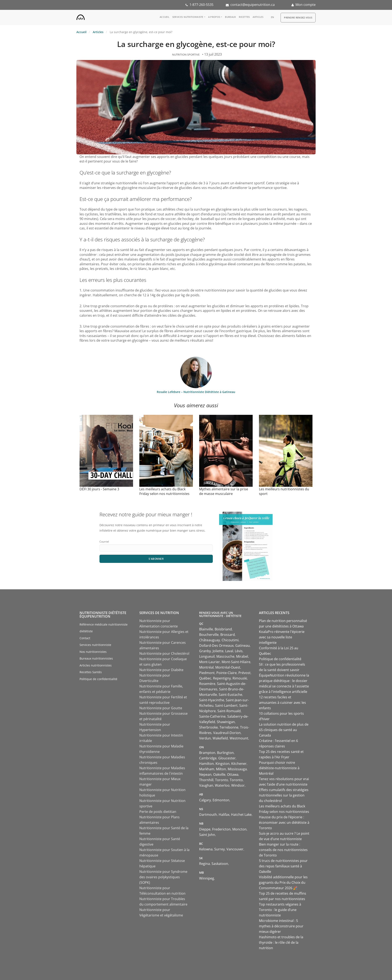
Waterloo (222, 785)
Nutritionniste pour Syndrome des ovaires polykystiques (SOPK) (163, 877)
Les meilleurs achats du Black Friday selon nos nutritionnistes (164, 491)
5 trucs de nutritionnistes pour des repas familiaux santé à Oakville (283, 866)
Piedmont (207, 673)
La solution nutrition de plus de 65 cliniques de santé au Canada (284, 730)
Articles (258, 17)
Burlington (225, 753)
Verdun (205, 738)
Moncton (239, 829)
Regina (204, 864)
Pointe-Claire (227, 673)
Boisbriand (223, 629)
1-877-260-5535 (201, 5)
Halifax (224, 815)
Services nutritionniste (188, 17)
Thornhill (206, 780)
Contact (85, 638)
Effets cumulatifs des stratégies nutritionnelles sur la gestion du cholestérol (284, 795)
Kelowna (206, 849)
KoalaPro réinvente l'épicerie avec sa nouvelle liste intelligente (282, 637)
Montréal (206, 667)
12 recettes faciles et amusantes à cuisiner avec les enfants (282, 703)
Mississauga (237, 769)
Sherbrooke (208, 727)
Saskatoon (220, 864)
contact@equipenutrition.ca (253, 5)
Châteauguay (210, 640)
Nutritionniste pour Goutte (161, 708)
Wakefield (220, 738)
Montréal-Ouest (228, 667)
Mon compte (306, 5)
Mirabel (242, 656)
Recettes (244, 17)
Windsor (238, 785)
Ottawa (233, 774)
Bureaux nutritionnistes (96, 658)
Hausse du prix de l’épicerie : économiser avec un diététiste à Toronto (284, 823)
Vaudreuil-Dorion (227, 733)
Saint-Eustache (230, 695)
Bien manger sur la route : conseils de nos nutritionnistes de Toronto (283, 850)
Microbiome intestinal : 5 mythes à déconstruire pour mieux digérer (281, 926)
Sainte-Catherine (212, 716)
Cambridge (208, 758)
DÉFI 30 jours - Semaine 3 (99, 489)
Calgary (205, 800)
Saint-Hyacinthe (212, 700)
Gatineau (242, 646)
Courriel (104, 542)
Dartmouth (208, 815)
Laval (229, 651)
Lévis (239, 651)
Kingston (223, 764)
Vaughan (206, 785)
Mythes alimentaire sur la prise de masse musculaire (224, 491)
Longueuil (207, 656)
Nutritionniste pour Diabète (161, 670)
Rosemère (207, 684)
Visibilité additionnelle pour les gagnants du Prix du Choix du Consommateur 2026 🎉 (283, 882)
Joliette (218, 651)
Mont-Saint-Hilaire (236, 662)
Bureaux (230, 17)
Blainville (206, 629)
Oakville (219, 774)
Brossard (228, 635)
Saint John (207, 835)
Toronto (222, 780)
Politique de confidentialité (98, 679)
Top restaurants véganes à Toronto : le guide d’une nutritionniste (280, 910)
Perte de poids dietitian (158, 812)
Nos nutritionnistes (93, 652)
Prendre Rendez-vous (298, 18)
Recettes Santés (91, 672)
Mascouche (225, 656)
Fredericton (221, 829)
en (273, 17)
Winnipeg (207, 878)
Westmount (239, 738)
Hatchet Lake (241, 815)
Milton (221, 769)
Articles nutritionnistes (96, 665)
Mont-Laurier (210, 662)
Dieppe (205, 829)
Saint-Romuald (229, 711)
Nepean (205, 774)
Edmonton (221, 800)
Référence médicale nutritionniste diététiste (104, 628)
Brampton (207, 753)
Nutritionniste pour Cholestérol (164, 653)
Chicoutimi (230, 640)
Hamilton (206, 764)
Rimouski (240, 678)
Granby (205, 651)
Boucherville (209, 635)
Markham (207, 769)
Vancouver (235, 849)
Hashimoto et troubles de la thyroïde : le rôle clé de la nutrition (281, 942)
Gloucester (227, 758)
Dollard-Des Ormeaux (216, 646)
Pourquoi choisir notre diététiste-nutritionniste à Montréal (279, 768)
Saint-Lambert (226, 705)
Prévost (244, 673)
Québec (205, 678)
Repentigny (222, 678)
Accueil (165, 17)
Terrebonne (229, 727)
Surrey (220, 849)
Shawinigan (226, 722)
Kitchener (239, 764)
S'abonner (156, 559)
